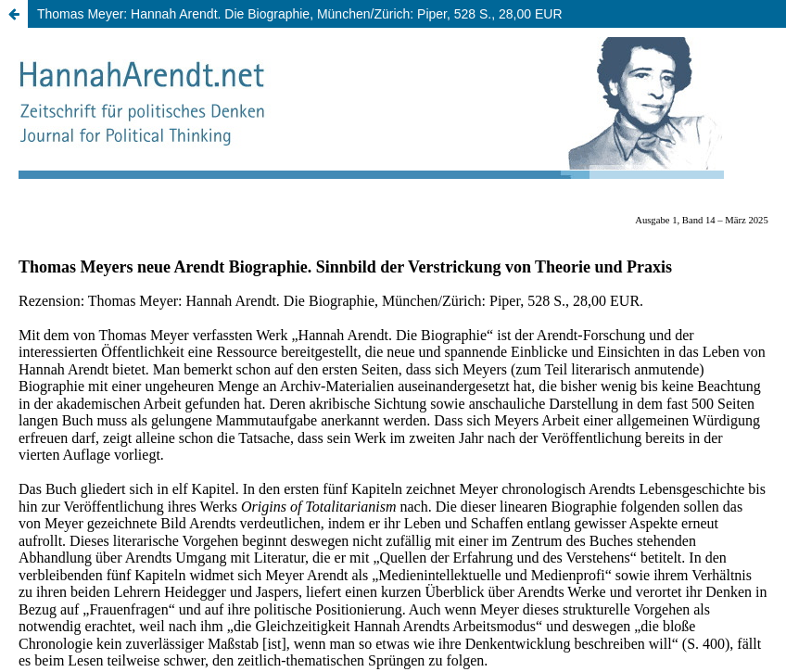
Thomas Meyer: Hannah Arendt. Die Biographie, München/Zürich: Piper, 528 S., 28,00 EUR (300, 14)
